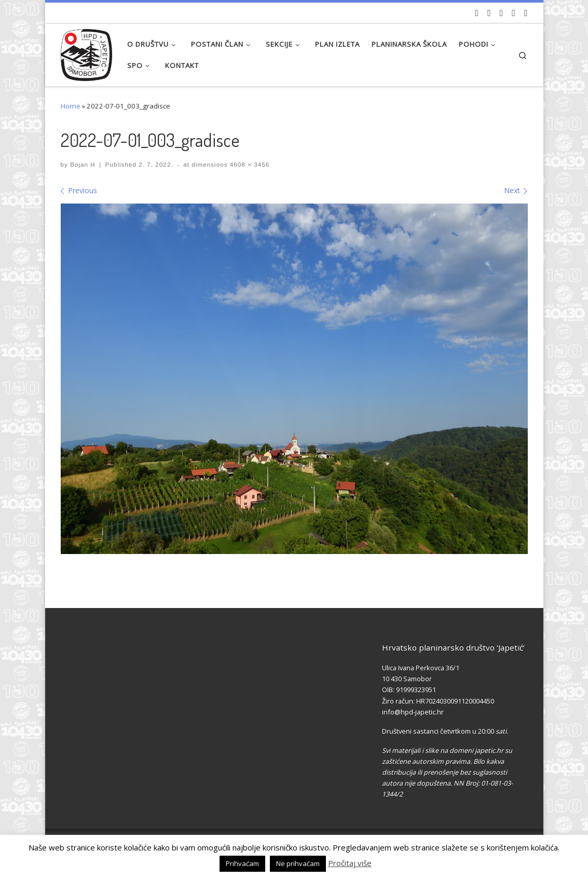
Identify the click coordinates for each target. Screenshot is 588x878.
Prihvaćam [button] (242, 863)
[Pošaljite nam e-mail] (526, 13)
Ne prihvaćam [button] (298, 863)
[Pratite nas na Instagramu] (502, 13)
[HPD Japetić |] (87, 52)
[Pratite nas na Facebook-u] (489, 13)
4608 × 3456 (249, 164)
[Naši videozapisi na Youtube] (477, 13)
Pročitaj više (350, 863)
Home (71, 106)
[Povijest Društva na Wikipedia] (514, 13)
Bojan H (83, 164)
